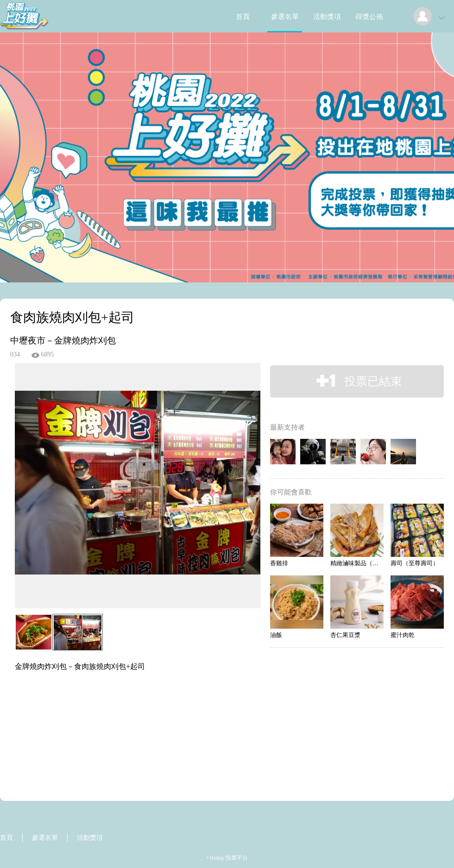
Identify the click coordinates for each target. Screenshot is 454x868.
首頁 (243, 17)
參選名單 (285, 17)
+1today (215, 858)
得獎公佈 (369, 17)
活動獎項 (327, 17)
